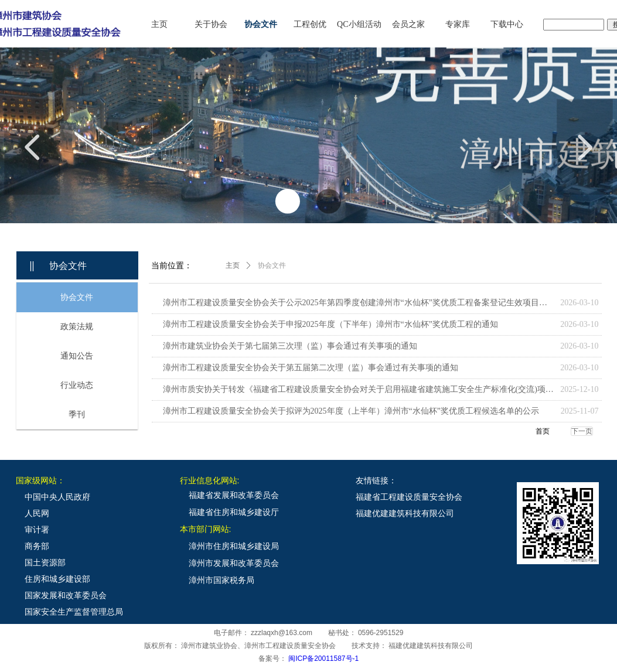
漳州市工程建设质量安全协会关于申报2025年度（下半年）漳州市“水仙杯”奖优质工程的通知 (330, 324)
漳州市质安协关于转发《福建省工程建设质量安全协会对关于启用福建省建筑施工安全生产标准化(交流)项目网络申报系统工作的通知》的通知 (359, 389)
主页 (233, 265)
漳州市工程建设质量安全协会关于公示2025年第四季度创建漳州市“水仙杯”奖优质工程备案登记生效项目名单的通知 (359, 303)
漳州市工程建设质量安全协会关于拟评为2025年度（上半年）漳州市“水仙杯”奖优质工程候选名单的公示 (351, 411)
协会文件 (272, 265)
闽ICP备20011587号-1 (323, 659)
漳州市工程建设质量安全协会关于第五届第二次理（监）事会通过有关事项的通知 (311, 368)
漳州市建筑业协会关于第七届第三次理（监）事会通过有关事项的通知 (290, 346)
